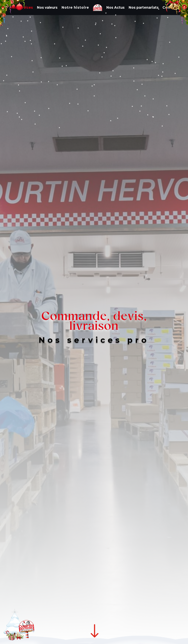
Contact (170, 8)
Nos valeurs (47, 8)
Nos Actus (115, 8)
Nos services (21, 8)
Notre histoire (75, 8)
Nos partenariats (144, 8)
